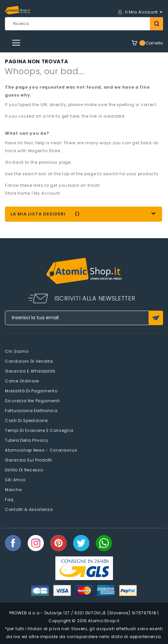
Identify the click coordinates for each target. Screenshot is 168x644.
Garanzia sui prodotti (29, 460)
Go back (14, 162)
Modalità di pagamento (31, 391)
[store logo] (18, 10)
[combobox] (84, 24)
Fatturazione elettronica (31, 411)
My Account (47, 193)
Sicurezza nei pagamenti (32, 401)
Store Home (18, 193)
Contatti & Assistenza (29, 509)
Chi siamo (17, 351)
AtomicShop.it (104, 621)
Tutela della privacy (27, 440)
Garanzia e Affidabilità (30, 371)
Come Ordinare (22, 381)
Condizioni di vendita (29, 361)
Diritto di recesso (24, 470)
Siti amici (15, 480)
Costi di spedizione (26, 420)
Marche (13, 490)
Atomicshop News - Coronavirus (41, 450)
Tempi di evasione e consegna (39, 430)
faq (9, 500)
